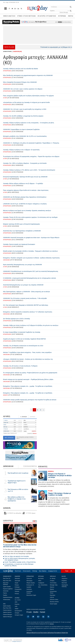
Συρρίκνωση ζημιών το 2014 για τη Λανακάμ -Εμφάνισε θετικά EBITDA (24, 339)
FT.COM (50, 491)
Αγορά (17, 583)
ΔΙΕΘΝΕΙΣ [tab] (33, 417)
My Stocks (41, 578)
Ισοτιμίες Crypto (19, 615)
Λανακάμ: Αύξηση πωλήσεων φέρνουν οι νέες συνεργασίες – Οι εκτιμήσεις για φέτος (29, 123)
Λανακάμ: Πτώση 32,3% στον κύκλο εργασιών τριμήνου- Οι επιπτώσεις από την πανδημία (30, 217)
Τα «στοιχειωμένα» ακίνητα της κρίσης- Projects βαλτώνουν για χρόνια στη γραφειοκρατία (30, 373)
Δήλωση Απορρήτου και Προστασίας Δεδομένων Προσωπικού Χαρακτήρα (47, 633)
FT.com (29, 612)
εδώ (60, 22)
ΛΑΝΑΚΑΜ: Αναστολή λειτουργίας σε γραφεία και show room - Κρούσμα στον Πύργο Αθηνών (31, 238)
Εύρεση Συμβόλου (8, 589)
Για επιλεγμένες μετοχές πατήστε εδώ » (25, 438)
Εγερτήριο (53, 595)
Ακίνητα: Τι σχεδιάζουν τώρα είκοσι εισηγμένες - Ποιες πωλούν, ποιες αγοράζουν (27, 352)
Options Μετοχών (8, 617)
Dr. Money (53, 578)
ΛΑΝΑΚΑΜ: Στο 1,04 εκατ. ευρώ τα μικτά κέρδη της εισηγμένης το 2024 (25, 109)
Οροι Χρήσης (43, 571)
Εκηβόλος (64, 581)
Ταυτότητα (18, 571)
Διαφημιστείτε (53, 571)
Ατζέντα (52, 597)
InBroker (52, 624)
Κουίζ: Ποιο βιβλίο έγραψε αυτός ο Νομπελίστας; (20, 562)
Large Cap (6, 422)
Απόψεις (52, 581)
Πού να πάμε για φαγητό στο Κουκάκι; (17, 556)
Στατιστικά (6, 591)
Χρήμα (17, 609)
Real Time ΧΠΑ (7, 581)
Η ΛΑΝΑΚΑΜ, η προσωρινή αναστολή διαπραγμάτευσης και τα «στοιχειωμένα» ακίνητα (30, 278)
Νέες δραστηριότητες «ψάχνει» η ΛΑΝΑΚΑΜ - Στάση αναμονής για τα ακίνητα (27, 292)
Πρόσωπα (29, 578)
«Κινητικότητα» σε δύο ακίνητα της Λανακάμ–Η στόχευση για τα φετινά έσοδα (26, 102)
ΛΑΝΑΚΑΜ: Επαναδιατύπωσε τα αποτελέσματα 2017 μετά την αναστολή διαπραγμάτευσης (31, 271)
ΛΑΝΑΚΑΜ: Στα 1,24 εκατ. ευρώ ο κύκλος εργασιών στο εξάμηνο (23, 89)
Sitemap (35, 571)
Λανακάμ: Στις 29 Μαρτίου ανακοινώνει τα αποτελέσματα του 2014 (23, 346)
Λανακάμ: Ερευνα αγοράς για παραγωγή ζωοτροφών (19, 244)
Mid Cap (5, 427)
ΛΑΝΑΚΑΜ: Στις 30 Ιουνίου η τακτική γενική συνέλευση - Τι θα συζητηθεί (25, 298)
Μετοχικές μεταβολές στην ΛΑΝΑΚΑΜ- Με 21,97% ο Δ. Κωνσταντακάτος (25, 136)
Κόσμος (17, 585)
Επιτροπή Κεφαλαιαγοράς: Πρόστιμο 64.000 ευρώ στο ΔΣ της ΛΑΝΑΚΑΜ (25, 177)
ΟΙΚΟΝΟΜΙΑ (7, 260)
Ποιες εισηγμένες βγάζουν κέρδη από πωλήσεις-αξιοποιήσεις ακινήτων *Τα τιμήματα (28, 96)
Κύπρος (17, 594)
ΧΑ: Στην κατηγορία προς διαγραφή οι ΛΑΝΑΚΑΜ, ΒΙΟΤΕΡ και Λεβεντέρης (26, 305)
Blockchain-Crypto (31, 595)
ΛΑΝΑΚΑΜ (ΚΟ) (17, 52)
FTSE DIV (6, 429)
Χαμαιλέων (65, 578)
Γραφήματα (41, 583)
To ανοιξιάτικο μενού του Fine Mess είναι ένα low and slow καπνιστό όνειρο (20, 546)
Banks (5, 425)
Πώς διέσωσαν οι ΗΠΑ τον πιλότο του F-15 (18, 490)
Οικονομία (17, 581)
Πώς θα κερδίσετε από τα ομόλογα (18, 473)
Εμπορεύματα (18, 611)
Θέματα (52, 589)
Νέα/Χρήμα (29, 581)
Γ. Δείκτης (6, 420)
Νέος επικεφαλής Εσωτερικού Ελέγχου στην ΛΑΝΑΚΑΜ (20, 82)
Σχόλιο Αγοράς (7, 587)
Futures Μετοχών (8, 615)
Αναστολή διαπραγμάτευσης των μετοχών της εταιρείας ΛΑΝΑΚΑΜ (23, 285)
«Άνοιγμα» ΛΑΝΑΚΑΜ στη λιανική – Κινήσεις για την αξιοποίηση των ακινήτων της (28, 359)
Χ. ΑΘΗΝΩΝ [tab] (24, 417)
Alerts (40, 581)
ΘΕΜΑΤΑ (6, 395)
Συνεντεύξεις (53, 583)
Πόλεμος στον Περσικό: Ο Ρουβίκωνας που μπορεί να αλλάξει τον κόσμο (60, 475)
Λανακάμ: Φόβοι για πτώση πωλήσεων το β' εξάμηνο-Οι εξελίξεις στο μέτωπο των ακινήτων (31, 325)
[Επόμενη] (44, 410)
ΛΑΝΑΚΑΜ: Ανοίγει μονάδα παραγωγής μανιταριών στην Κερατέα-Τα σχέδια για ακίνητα (30, 400)
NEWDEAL (51, 471)
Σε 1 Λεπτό (18, 600)
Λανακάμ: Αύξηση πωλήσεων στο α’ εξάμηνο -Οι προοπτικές (21, 150)
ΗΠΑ (16, 602)
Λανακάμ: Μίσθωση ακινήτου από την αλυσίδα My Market (21, 69)
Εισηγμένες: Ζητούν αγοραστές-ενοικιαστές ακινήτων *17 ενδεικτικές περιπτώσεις (28, 312)
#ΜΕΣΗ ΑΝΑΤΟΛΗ (9, 16)
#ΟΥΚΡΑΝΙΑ (62, 16)
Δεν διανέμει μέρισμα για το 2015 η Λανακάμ (17, 319)
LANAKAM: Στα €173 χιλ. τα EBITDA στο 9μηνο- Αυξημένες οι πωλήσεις (25, 204)
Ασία (16, 606)
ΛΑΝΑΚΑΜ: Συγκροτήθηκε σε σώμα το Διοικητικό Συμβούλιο (21, 129)
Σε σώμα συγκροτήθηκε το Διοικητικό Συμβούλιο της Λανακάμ (22, 332)
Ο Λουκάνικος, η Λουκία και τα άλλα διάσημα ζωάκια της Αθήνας (19, 565)
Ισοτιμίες (17, 613)
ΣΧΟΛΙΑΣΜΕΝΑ (30, 466)
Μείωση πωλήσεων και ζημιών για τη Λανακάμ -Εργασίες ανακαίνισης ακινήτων (27, 211)
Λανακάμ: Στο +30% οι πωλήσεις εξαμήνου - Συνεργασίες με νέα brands (25, 163)
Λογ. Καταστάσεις (43, 585)
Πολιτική (17, 591)
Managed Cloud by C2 (17, 641)
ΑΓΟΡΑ (5, 98)
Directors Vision (54, 600)
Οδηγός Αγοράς (31, 583)
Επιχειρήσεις (18, 589)
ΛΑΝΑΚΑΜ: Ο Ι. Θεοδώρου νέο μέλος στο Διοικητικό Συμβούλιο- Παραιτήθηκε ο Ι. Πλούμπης (31, 143)
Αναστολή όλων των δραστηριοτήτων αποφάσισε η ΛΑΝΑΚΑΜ (22, 231)
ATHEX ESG (6, 431)
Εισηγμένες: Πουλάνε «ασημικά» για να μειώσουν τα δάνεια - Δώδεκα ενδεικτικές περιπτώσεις (31, 258)
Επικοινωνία (27, 571)
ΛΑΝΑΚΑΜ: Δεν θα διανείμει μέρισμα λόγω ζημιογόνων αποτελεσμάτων (25, 197)
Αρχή (67, 571)
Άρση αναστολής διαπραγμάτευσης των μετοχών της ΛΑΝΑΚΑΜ (23, 265)
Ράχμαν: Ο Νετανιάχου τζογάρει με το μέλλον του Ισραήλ (59, 494)
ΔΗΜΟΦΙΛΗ (8, 466)
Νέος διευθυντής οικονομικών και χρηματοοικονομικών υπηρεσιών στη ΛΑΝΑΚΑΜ (28, 75)
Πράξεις (5, 595)
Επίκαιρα (17, 587)
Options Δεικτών (7, 612)
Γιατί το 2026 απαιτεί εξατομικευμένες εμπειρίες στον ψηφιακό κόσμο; (20, 559)
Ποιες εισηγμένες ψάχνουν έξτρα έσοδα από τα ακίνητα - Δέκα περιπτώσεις (26, 190)
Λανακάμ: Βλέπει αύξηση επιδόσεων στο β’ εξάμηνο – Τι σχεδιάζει (23, 183)
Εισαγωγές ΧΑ (30, 585)
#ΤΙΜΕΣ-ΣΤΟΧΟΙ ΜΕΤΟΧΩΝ (26, 16)
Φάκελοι (52, 587)
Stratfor (36, 612)
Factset (42, 612)
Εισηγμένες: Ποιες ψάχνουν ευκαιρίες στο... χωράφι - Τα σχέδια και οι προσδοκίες (28, 386)
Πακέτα (5, 593)
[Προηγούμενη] (31, 410)
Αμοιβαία (29, 587)
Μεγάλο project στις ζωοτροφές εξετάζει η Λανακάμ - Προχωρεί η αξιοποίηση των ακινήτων (30, 251)
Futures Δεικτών (7, 610)
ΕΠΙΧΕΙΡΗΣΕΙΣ (7, 71)
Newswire (17, 578)
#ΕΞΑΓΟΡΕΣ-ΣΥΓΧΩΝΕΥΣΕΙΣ (47, 16)
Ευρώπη (17, 604)
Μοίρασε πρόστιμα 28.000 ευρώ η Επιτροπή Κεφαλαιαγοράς (21, 224)
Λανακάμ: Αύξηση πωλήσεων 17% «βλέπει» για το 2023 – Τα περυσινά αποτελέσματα (29, 170)
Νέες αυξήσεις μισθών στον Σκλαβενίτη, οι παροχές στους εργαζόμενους (17, 499)
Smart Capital (54, 604)
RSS (40, 587)
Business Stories (54, 602)
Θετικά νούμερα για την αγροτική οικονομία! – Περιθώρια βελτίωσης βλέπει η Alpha (28, 379)
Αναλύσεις (29, 589)
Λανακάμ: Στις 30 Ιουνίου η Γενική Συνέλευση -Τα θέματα (20, 366)
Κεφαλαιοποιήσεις (8, 597)
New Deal (64, 583)
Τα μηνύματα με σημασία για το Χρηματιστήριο (17, 482)
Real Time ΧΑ (7, 578)
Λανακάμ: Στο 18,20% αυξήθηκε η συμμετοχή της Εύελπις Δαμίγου (23, 116)
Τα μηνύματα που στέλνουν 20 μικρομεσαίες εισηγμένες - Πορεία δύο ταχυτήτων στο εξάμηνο (31, 156)
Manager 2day (54, 585)
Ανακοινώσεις (7, 600)
